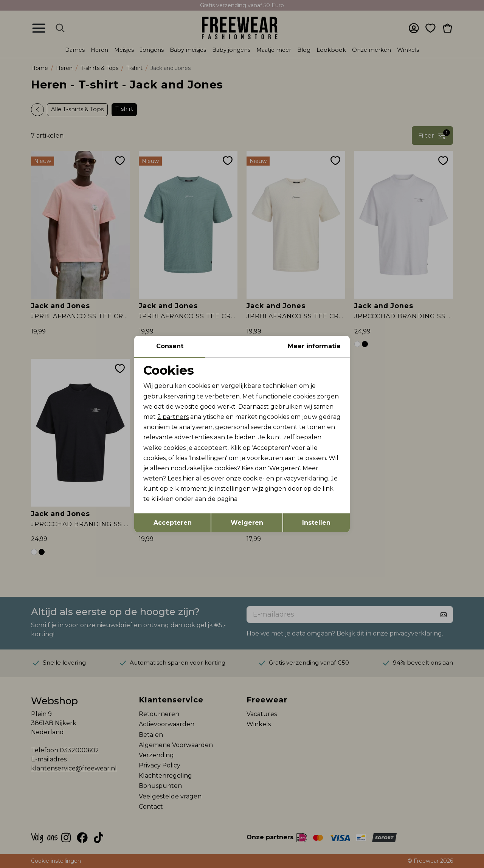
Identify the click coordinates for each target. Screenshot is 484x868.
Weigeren (247, 523)
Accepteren (173, 523)
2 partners (173, 417)
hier (188, 478)
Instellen (316, 523)
